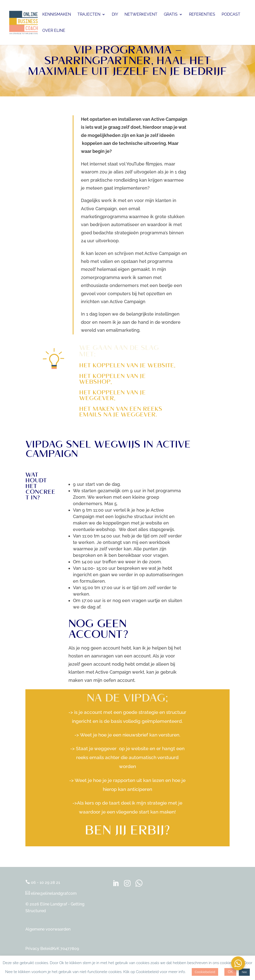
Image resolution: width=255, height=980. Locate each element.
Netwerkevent (141, 15)
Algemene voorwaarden (48, 929)
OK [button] (230, 972)
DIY (115, 15)
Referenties (202, 15)
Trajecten (89, 15)
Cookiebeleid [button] (205, 972)
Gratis (171, 15)
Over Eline (54, 31)
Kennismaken (57, 15)
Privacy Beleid (39, 949)
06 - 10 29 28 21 (43, 882)
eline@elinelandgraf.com (51, 893)
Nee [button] (244, 972)
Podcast (231, 15)
